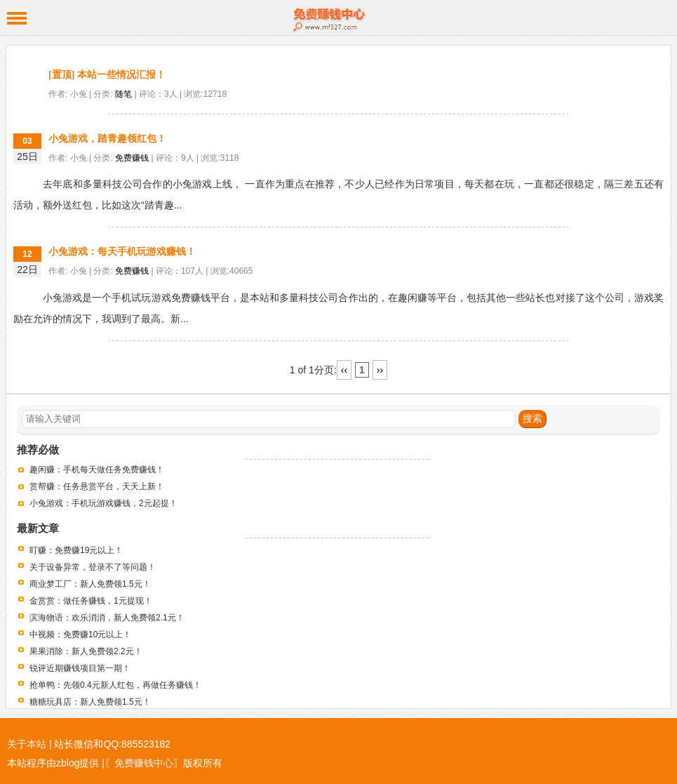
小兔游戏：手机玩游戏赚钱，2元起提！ (103, 503)
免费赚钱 (132, 158)
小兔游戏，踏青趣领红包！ (107, 139)
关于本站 (27, 744)
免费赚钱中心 (338, 18)
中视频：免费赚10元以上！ (80, 634)
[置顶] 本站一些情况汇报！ (107, 75)
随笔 (123, 94)
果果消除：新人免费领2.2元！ (86, 651)
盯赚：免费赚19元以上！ (76, 550)
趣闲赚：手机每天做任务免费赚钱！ (97, 470)
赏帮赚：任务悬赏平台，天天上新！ (97, 486)
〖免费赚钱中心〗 (144, 763)
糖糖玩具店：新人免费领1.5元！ (90, 702)
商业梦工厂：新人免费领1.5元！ (90, 584)
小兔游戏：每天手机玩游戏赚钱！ (122, 252)
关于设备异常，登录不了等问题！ (93, 567)
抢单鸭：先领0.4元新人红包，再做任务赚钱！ (115, 685)
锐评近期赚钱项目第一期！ (80, 668)
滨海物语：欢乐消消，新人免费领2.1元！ (107, 618)
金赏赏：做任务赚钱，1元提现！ (91, 601)
